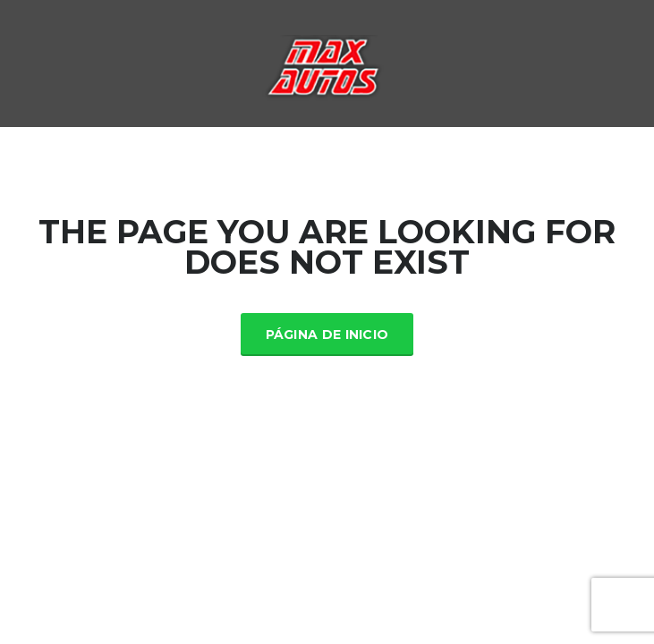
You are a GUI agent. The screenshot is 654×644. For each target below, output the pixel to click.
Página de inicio (327, 335)
